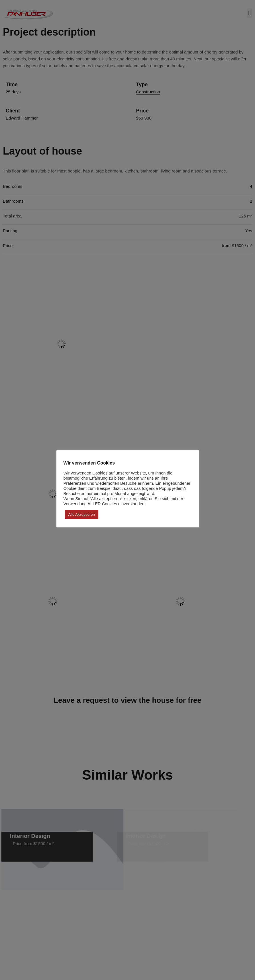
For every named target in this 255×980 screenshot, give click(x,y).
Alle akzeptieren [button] (82, 514)
